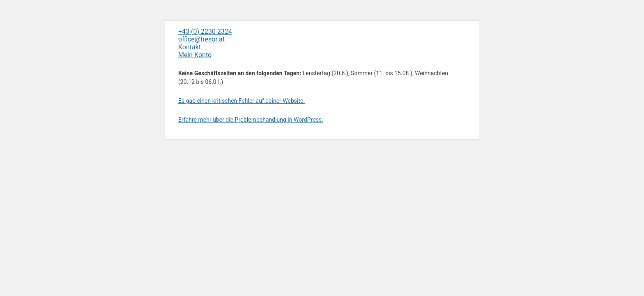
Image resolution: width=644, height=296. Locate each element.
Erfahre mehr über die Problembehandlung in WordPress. (251, 120)
